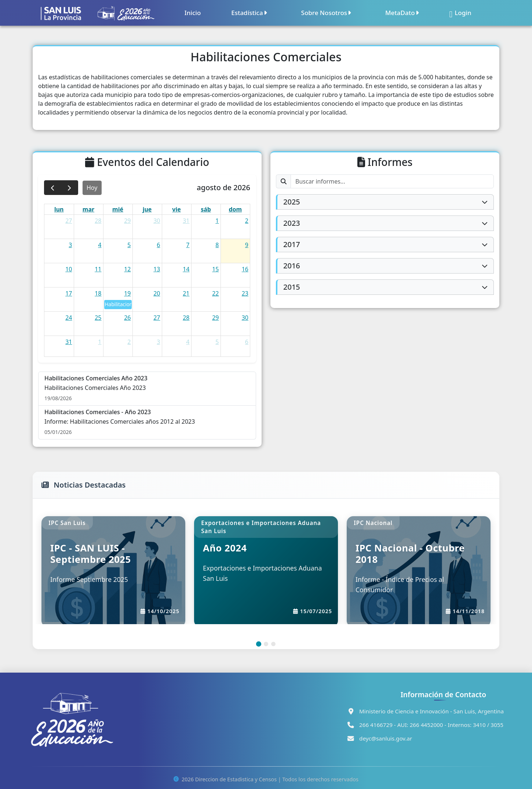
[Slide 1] (259, 644)
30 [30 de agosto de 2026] (245, 318)
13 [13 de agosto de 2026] (157, 269)
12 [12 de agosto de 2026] (127, 269)
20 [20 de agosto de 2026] (157, 293)
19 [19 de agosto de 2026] (127, 293)
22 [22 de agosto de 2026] (215, 293)
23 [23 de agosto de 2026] (245, 293)
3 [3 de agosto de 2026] (70, 245)
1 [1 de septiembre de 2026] (100, 342)
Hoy (92, 188)
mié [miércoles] (118, 209)
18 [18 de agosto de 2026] (98, 293)
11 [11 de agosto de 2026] (98, 269)
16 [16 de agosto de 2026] (245, 269)
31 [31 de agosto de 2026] (69, 342)
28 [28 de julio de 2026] (98, 221)
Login (460, 13)
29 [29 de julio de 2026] (127, 221)
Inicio (193, 13)
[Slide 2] (266, 644)
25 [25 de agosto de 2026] (98, 318)
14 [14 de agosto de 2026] (186, 269)
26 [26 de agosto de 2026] (127, 318)
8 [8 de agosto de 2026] (217, 245)
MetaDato (402, 13)
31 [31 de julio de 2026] (186, 221)
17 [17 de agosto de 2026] (69, 293)
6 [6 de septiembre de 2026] (247, 342)
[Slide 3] (273, 644)
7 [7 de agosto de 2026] (188, 245)
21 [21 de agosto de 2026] (186, 293)
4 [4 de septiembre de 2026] (188, 342)
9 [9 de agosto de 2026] (247, 245)
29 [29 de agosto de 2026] (215, 318)
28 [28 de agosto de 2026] (186, 318)
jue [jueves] (147, 209)
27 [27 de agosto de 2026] (157, 318)
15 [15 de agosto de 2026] (215, 269)
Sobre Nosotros (326, 13)
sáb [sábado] (206, 209)
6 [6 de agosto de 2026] (158, 245)
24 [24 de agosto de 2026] (69, 318)
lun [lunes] (59, 209)
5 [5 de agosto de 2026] (129, 245)
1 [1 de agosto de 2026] (217, 221)
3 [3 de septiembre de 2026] (158, 342)
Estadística (249, 13)
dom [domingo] (235, 209)
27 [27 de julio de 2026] (69, 221)
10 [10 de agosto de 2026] (69, 269)
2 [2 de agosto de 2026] (247, 221)
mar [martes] (88, 209)
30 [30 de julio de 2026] (157, 221)
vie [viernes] (176, 209)
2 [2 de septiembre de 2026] (129, 342)
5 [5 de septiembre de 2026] (217, 342)
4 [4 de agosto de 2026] (100, 245)
